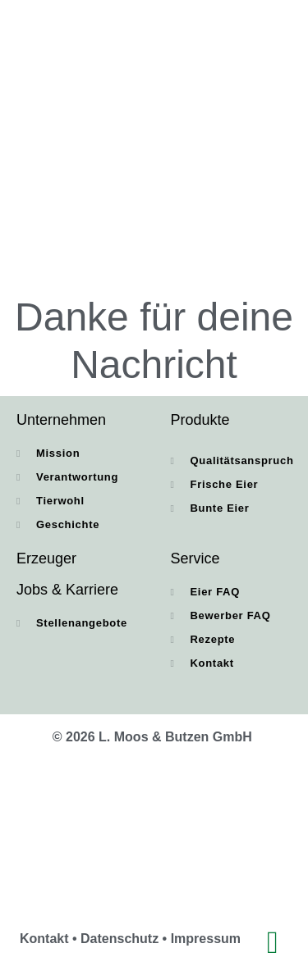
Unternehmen (61, 420)
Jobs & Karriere (67, 590)
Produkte (200, 420)
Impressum (206, 939)
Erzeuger (46, 558)
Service (195, 558)
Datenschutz (120, 939)
